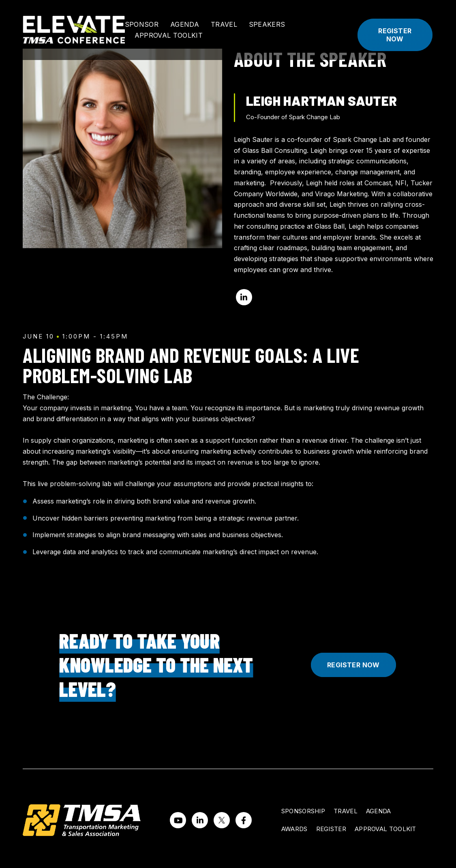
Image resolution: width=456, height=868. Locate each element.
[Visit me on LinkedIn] (244, 297)
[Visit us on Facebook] (244, 820)
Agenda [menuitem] (379, 811)
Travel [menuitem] (346, 811)
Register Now (395, 35)
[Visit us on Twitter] (222, 820)
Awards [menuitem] (294, 829)
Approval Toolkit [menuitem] (385, 829)
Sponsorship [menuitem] (303, 811)
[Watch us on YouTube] (178, 820)
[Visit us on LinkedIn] (200, 820)
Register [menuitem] (331, 829)
